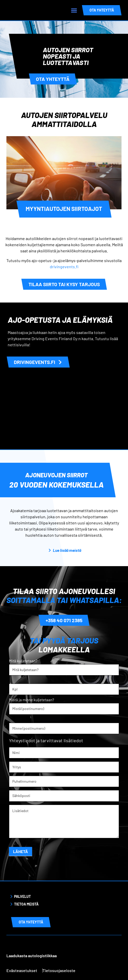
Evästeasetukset (22, 970)
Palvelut (22, 896)
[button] (74, 10)
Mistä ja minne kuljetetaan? (32, 700)
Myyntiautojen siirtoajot (64, 209)
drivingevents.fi (64, 267)
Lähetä (21, 851)
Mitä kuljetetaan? (23, 661)
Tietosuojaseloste (59, 970)
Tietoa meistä (26, 904)
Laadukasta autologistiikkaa (32, 955)
